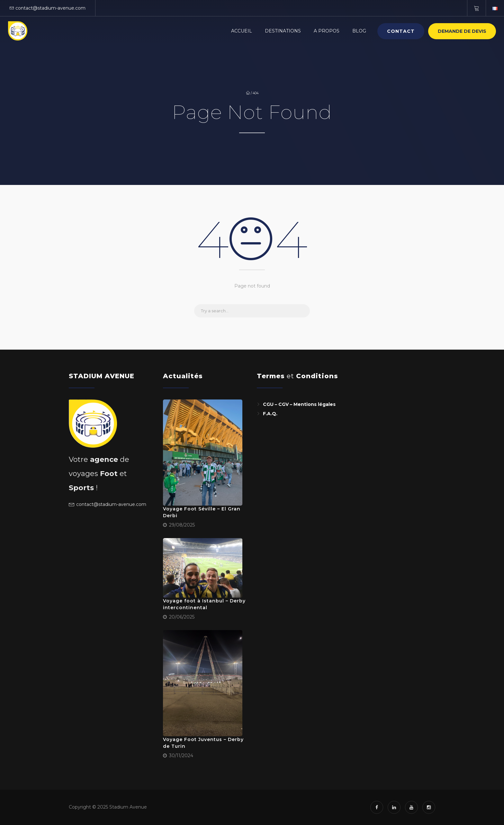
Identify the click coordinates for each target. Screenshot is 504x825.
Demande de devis (462, 31)
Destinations (283, 31)
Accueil (242, 31)
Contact (401, 31)
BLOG (359, 31)
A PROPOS (327, 31)
